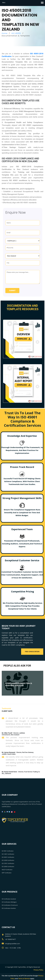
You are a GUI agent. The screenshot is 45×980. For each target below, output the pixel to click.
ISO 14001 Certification (8, 854)
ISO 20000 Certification (8, 867)
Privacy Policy (38, 970)
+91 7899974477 (10, 939)
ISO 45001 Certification (8, 857)
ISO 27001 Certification (8, 863)
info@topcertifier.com (12, 944)
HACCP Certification (7, 870)
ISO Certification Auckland (9, 899)
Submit (12, 291)
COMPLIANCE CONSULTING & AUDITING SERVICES (19, 684)
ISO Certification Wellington (9, 902)
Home (5, 33)
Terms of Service (24, 979)
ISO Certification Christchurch (10, 905)
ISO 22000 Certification (8, 860)
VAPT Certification (7, 873)
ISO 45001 (16, 33)
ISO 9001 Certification (8, 851)
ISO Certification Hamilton (9, 908)
